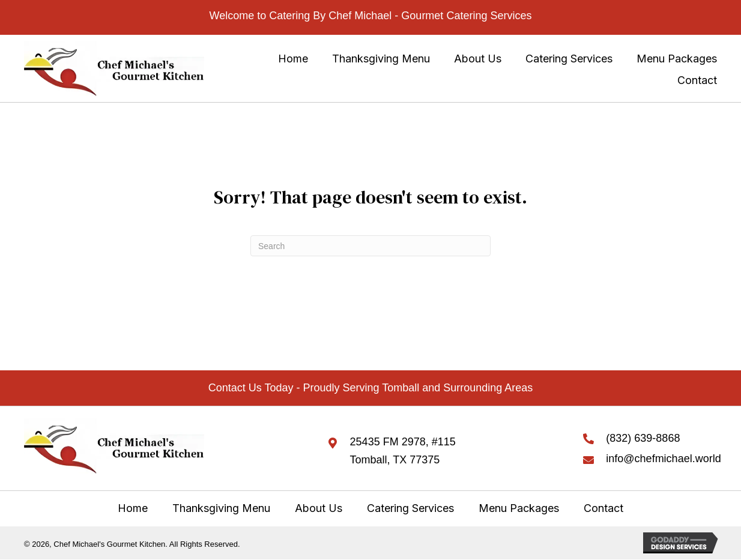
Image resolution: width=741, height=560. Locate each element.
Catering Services (410, 508)
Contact (603, 508)
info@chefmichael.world (663, 459)
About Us (319, 508)
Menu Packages (519, 508)
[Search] (370, 246)
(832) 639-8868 (643, 438)
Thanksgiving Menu (221, 508)
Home (133, 508)
